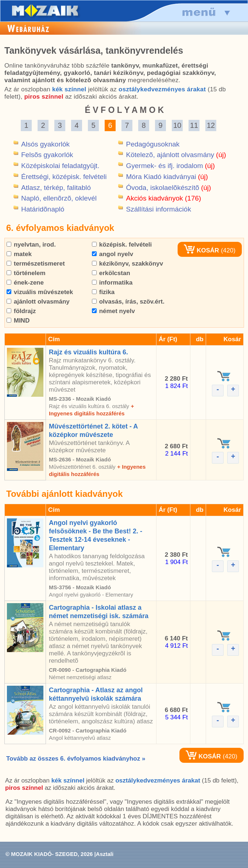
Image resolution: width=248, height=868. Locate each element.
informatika (112, 283)
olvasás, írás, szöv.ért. (128, 302)
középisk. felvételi (122, 245)
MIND (18, 321)
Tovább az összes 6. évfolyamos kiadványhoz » (76, 759)
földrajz (21, 311)
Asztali (105, 854)
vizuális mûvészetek (40, 292)
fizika (103, 292)
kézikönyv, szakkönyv (127, 264)
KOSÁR (201, 250)
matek (19, 254)
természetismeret (36, 264)
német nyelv (113, 311)
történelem (26, 273)
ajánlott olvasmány (38, 302)
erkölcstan (111, 273)
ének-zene (25, 283)
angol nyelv (113, 254)
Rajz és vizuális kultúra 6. (88, 352)
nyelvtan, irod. (31, 245)
